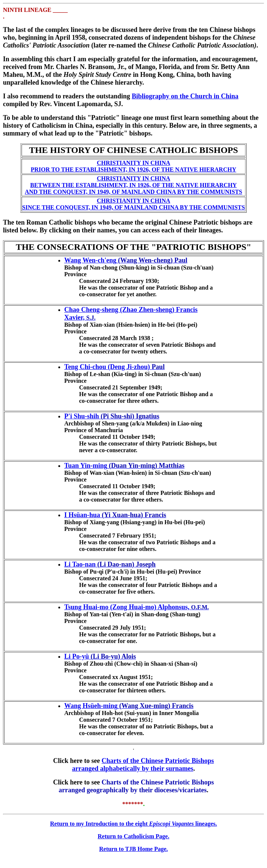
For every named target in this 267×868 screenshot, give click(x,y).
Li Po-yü (77, 656)
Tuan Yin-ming (86, 466)
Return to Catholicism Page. (133, 836)
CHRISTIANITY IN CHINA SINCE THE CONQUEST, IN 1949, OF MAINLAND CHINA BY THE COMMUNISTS (134, 204)
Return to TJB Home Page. (133, 849)
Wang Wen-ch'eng (90, 260)
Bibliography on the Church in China (185, 96)
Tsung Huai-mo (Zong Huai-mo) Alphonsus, (128, 607)
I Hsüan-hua (82, 515)
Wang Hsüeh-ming (91, 706)
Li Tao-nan (80, 564)
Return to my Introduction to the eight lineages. (134, 824)
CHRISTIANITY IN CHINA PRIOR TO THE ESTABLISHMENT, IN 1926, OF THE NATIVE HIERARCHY (133, 166)
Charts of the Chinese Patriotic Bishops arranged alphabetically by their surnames (143, 765)
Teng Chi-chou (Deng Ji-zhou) (107, 367)
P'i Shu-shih (82, 416)
